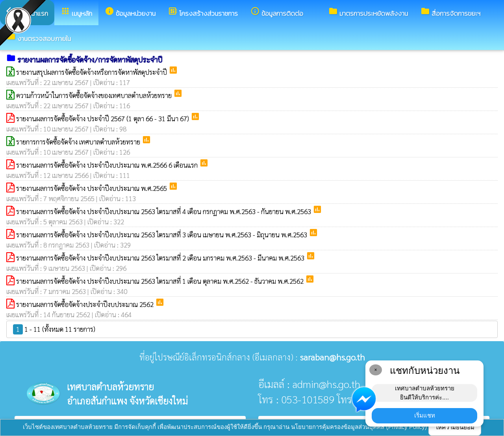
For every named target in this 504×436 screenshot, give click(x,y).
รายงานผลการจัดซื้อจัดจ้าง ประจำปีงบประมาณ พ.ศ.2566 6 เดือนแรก (108, 165)
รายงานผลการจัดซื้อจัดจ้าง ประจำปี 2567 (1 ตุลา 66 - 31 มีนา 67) (103, 118)
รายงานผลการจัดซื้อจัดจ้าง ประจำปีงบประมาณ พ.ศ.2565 (92, 188)
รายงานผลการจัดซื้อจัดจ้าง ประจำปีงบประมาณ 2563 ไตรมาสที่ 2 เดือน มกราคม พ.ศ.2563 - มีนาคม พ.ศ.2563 (161, 258)
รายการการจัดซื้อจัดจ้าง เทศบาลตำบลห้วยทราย (79, 142)
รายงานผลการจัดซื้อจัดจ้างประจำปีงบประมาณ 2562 (86, 304)
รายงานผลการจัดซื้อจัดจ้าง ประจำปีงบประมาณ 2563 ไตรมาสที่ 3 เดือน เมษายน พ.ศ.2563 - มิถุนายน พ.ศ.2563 (162, 235)
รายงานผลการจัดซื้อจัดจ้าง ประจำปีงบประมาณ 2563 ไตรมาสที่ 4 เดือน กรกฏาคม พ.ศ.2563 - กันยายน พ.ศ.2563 (164, 211)
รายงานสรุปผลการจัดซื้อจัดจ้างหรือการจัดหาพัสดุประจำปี (92, 72)
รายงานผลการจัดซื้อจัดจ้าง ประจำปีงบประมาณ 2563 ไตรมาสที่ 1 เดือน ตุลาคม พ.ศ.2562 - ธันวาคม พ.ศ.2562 (161, 281)
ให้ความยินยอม (455, 427)
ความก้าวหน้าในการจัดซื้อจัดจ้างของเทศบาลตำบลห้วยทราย (95, 95)
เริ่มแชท (425, 415)
